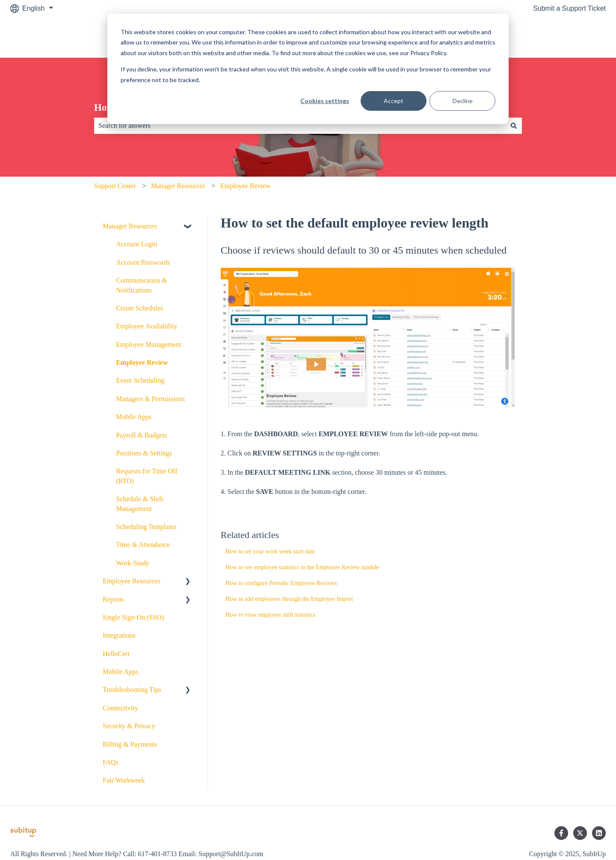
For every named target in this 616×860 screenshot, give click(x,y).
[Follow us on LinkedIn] (599, 833)
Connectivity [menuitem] (120, 708)
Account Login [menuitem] (136, 244)
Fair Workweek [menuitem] (124, 780)
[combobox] (300, 126)
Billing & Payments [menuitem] (130, 744)
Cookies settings (325, 101)
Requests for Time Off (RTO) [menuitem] (147, 476)
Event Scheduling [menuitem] (140, 380)
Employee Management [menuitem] (148, 344)
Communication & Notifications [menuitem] (142, 285)
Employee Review (246, 186)
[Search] (514, 126)
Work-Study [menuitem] (133, 563)
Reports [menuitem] (113, 599)
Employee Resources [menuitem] (132, 581)
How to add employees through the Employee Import (289, 599)
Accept (394, 101)
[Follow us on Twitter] (580, 833)
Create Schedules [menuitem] (140, 308)
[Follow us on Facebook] (561, 833)
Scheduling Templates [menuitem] (146, 527)
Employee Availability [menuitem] (147, 326)
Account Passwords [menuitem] (143, 262)
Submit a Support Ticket (569, 8)
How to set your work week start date (270, 551)
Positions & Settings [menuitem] (144, 453)
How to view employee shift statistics (270, 615)
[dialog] (308, 69)
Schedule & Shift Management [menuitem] (139, 504)
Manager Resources (178, 186)
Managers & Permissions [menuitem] (150, 399)
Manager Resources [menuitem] (130, 226)
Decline (463, 101)
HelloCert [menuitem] (116, 654)
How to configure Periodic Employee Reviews (281, 583)
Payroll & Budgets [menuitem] (141, 435)
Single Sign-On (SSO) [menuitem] (133, 617)
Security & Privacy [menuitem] (129, 726)
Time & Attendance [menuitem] (143, 545)
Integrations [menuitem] (119, 635)
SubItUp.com (577, 37)
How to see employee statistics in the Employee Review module (302, 567)
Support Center (115, 186)
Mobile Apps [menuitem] (134, 417)
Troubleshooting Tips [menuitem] (132, 690)
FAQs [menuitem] (111, 762)
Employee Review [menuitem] (142, 362)
